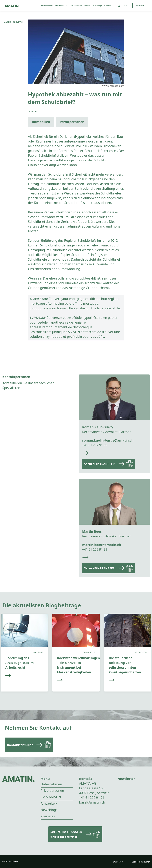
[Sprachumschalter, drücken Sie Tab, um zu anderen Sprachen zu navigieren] (125, 5)
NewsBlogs (98, 6)
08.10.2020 (33, 111)
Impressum (118, 862)
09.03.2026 (89, 652)
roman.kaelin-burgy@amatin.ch (108, 440)
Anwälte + (87, 6)
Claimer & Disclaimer (141, 862)
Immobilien (41, 122)
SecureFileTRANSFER (99, 464)
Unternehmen (47, 6)
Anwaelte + (49, 803)
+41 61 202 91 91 (95, 549)
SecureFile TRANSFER (66, 834)
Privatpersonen (62, 6)
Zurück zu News (12, 22)
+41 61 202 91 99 (95, 445)
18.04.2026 (37, 652)
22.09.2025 (141, 652)
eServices (108, 6)
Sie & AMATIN (76, 6)
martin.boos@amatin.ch (102, 545)
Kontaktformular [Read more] (20, 745)
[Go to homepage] (12, 6)
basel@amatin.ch (92, 802)
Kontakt (140, 6)
